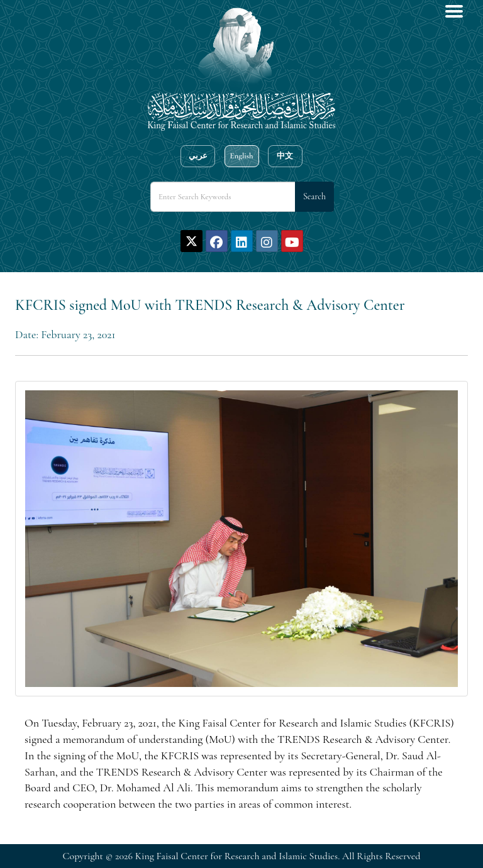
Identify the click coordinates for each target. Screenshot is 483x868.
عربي (198, 156)
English (241, 156)
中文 (285, 156)
